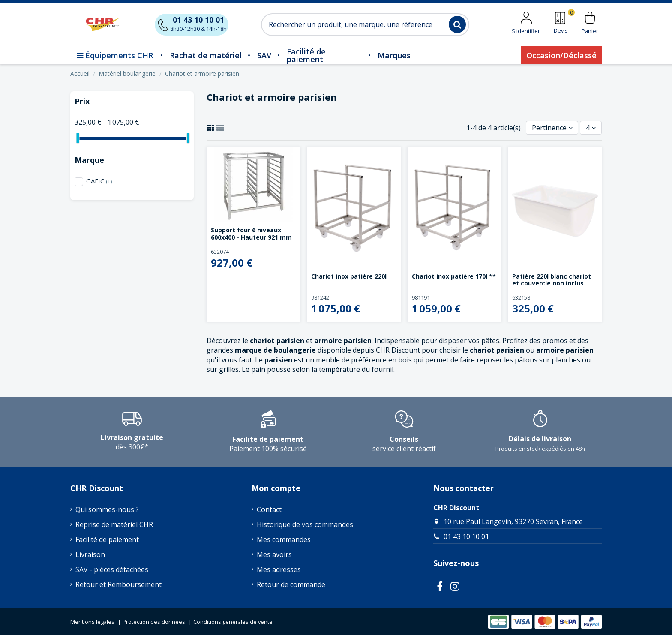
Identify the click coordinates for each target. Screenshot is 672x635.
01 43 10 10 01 (466, 536)
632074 (220, 252)
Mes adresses (279, 569)
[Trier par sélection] (552, 128)
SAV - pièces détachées (112, 569)
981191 (421, 297)
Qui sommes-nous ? (107, 509)
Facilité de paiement (107, 539)
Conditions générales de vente (233, 622)
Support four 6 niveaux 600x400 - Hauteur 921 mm (251, 234)
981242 (320, 297)
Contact (269, 509)
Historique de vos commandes (305, 524)
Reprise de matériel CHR (114, 524)
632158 (521, 297)
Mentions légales (92, 622)
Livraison (90, 554)
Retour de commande (291, 584)
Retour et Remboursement (118, 584)
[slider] (78, 138)
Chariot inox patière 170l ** (454, 276)
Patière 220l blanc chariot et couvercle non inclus (552, 280)
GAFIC (99, 181)
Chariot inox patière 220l (349, 276)
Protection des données (154, 622)
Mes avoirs (274, 554)
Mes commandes (284, 539)
